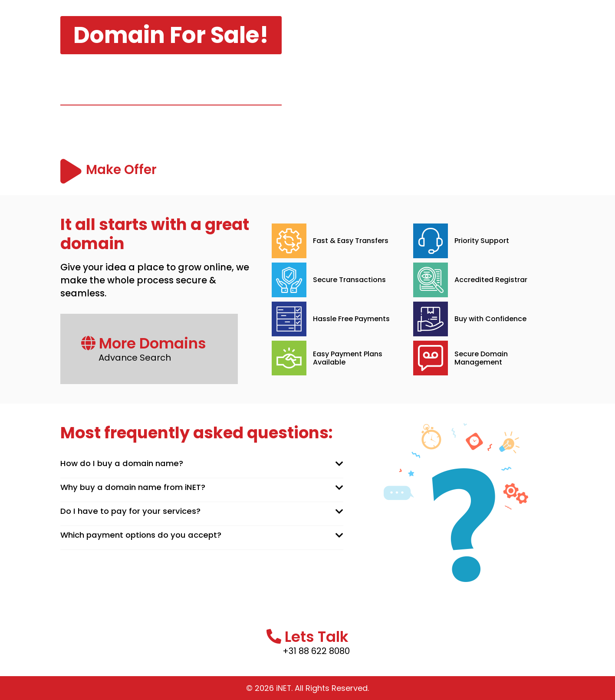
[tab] (202, 464)
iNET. (284, 688)
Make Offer (126, 171)
